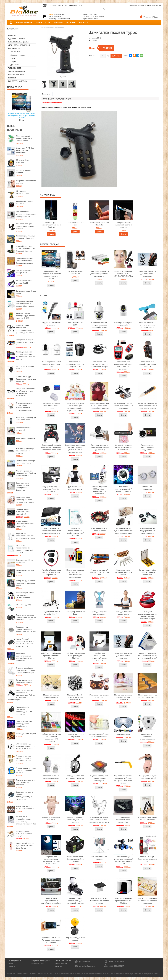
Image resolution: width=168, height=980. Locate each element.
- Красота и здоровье (18, 55)
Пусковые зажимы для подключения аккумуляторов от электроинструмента (25, 407)
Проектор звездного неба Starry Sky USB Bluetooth (75, 820)
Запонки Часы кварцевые (147, 488)
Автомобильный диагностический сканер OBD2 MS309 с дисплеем (123, 365)
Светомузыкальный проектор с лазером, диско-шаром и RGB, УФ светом (26, 355)
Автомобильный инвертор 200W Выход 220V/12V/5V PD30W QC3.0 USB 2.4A (25, 643)
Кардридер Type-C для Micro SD (25, 367)
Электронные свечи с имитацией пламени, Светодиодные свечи (25, 261)
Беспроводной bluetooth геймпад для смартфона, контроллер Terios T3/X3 (51, 447)
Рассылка (58, 966)
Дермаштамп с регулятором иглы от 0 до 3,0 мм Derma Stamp (25, 536)
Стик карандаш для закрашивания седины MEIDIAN (25, 226)
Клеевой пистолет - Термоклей (24, 429)
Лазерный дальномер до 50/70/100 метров (26, 419)
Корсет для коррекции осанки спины (123, 613)
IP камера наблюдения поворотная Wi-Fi (123, 324)
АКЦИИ (39, 22)
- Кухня (12, 58)
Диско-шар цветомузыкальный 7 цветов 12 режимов (123, 489)
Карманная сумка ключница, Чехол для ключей (25, 834)
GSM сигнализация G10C (75, 324)
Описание (46, 94)
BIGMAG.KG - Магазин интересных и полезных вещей (25, 974)
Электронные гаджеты (18, 42)
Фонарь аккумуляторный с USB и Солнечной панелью (26, 770)
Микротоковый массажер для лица (26, 182)
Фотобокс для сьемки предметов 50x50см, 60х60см (123, 901)
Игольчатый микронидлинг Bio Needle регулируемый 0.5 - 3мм (25, 549)
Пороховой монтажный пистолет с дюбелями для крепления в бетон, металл (123, 779)
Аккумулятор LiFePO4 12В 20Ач (25, 203)
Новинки (12, 35)
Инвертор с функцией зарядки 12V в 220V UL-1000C (26, 342)
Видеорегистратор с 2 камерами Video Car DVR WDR (51, 489)
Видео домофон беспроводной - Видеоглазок (148, 447)
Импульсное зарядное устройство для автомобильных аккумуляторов (75, 574)
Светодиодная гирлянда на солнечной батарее (26, 237)
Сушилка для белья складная (99, 858)
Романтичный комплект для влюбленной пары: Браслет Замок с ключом (99, 820)
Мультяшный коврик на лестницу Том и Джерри (147, 696)
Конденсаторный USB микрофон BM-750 (51, 613)
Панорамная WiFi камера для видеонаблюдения (147, 737)
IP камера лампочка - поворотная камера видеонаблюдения (99, 325)
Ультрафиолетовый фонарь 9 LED (24, 271)
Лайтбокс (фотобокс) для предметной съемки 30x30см (51, 656)
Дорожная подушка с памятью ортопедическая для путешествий (24, 796)
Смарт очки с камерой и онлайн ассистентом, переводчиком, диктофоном (26, 392)
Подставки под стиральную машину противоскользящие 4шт (26, 629)
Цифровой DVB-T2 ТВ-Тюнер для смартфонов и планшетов (51, 940)
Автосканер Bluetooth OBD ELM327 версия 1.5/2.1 (51, 406)
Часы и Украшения (16, 71)
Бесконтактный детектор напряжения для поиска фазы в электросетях (147, 406)
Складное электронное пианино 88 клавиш (25, 681)
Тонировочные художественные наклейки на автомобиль (51, 901)
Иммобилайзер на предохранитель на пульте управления (147, 531)
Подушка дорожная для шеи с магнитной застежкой (26, 782)
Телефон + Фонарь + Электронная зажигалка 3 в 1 (147, 859)
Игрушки (12, 78)
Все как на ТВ (14, 48)
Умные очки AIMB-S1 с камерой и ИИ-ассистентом (25, 150)
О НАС (48, 22)
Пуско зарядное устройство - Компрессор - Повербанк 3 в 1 (26, 214)
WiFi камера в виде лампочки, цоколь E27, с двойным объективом (26, 746)
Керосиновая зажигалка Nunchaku (99, 224)
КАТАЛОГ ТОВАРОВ (24, 22)
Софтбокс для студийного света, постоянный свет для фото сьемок (51, 860)
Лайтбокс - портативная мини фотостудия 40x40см (75, 656)
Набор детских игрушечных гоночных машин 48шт (25, 524)
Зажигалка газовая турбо (56, 28)
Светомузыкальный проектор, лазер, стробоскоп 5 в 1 (24, 724)
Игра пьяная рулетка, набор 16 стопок (99, 530)
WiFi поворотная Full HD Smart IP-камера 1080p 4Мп (51, 364)
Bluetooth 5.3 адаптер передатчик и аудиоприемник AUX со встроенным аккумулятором (21, 695)
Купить (51, 234)
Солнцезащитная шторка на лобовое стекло (26, 462)
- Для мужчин (14, 65)
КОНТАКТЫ (84, 22)
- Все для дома (15, 52)
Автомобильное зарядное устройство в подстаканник (75, 364)
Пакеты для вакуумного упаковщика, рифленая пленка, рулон (99, 274)
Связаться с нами (38, 964)
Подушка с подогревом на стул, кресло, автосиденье (99, 778)
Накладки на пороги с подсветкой (75, 735)
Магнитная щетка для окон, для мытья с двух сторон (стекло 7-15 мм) (147, 656)
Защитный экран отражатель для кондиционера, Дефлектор (23, 486)
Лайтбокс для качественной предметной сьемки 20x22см (99, 657)
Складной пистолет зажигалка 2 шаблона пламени (123, 225)
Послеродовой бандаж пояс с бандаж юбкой (147, 777)
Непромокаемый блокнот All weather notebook (99, 735)
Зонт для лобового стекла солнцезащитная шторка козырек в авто (51, 531)
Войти (149, 5)
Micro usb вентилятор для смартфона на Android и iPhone (147, 325)
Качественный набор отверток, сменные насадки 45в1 (147, 572)
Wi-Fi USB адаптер (24, 605)
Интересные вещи (16, 75)
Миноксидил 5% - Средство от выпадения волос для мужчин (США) (22, 115)
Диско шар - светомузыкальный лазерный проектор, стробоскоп (24, 657)
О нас (11, 964)
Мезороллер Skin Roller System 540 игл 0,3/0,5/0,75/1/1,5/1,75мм (123, 274)
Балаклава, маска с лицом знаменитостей (25, 808)
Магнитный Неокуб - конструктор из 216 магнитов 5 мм (75, 697)
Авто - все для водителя (19, 45)
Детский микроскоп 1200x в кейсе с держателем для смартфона (99, 490)
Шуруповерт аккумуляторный (23, 192)
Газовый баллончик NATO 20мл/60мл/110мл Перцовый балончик (26, 249)
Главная (43, 28)
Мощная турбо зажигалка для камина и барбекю (51, 225)
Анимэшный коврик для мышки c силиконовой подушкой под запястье (99, 406)
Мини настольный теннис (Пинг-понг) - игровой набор (24, 138)
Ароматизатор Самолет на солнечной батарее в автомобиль (123, 406)
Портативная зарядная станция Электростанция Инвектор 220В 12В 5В (26, 617)
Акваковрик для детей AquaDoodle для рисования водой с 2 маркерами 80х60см (75, 407)
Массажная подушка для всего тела (99, 696)
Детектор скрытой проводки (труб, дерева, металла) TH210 (26, 316)
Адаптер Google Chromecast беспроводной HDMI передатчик (24, 711)
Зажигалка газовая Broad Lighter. (26, 292)
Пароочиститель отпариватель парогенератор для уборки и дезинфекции (25, 329)
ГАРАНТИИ (71, 22)
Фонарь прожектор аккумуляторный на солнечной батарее (24, 758)
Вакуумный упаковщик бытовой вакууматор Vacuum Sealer (123, 447)
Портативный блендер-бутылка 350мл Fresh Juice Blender (25, 846)
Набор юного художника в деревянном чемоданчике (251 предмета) (51, 738)
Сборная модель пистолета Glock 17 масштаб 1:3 (24, 512)
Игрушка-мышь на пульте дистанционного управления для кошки (123, 531)
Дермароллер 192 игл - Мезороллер (25, 561)
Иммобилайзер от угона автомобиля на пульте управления (51, 572)
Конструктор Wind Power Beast (75, 613)
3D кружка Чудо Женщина (22, 161)
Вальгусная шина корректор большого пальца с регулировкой (25, 500)
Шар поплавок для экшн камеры (75, 939)
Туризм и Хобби (15, 68)
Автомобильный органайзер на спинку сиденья (147, 364)
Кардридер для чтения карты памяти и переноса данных (25, 595)
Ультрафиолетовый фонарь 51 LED (24, 282)
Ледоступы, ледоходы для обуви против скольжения (147, 274)
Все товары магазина (18, 81)
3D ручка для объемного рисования (51, 324)
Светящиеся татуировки (26, 438)
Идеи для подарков (17, 39)
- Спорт (13, 62)
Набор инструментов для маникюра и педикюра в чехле (26, 583)
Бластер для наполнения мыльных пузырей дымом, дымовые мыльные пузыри (75, 449)
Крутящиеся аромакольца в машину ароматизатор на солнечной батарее (147, 615)
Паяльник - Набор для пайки (25, 571)
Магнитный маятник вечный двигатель (51, 696)
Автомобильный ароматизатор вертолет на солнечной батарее (99, 364)
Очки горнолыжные (123, 734)
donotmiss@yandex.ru (87, 966)
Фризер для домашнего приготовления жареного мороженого (147, 901)
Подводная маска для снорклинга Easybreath (75, 777)
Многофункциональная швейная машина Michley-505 (123, 697)
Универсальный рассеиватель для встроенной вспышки (75, 901)
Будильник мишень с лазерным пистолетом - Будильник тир (99, 447)
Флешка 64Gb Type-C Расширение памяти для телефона (26, 379)
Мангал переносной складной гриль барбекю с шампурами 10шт (26, 473)
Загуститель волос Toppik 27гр (75, 273)
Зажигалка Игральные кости (75, 224)
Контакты (12, 966)
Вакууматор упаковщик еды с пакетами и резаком (25, 451)
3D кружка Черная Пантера (23, 172)
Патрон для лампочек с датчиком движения (51, 777)
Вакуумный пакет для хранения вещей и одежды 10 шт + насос (25, 304)
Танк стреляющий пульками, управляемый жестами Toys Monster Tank (123, 860)
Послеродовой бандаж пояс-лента (51, 819)
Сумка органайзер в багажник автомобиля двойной (75, 859)
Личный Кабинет (61, 964)
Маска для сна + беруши (26, 734)
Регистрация (156, 5)
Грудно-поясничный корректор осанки (75, 488)
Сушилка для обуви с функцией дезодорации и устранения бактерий (25, 670)
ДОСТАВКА (59, 22)
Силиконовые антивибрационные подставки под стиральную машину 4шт (26, 820)
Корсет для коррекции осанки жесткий (99, 613)
